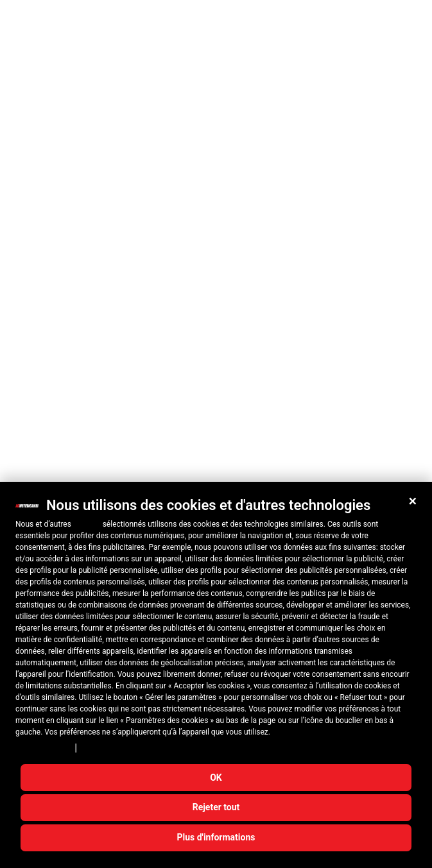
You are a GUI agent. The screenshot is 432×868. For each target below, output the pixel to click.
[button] (413, 501)
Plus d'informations (216, 837)
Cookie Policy (108, 748)
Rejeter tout (216, 807)
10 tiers (87, 524)
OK (216, 778)
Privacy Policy (43, 748)
